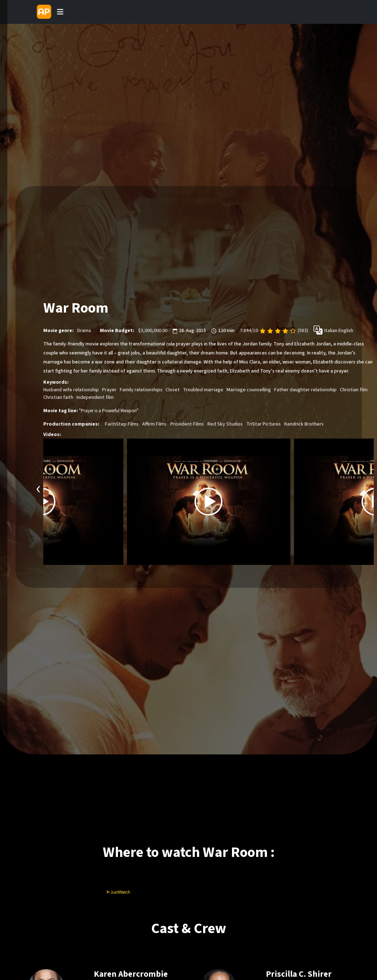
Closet (173, 390)
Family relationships (141, 390)
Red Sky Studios (225, 424)
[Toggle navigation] (60, 12)
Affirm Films (154, 424)
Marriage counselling (249, 390)
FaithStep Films (122, 424)
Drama (84, 331)
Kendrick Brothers (304, 424)
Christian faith (58, 398)
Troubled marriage (203, 390)
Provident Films (187, 424)
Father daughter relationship (305, 390)
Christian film (354, 390)
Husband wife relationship (71, 390)
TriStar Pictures (264, 424)
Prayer (109, 390)
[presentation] (39, 489)
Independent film (95, 398)
